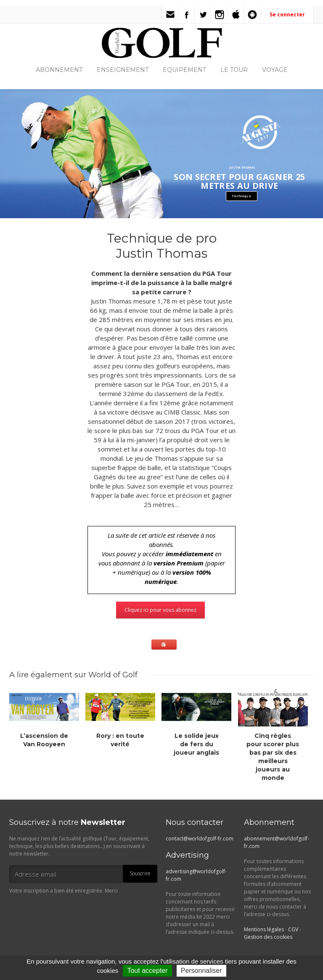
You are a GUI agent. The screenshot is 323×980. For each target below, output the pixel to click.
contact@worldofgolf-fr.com (200, 839)
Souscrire (140, 873)
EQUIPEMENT (184, 70)
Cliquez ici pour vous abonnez (160, 610)
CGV (293, 929)
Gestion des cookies (268, 937)
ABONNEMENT (59, 70)
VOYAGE (275, 70)
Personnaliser (201, 971)
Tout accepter (147, 971)
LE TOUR (234, 70)
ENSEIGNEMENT (123, 70)
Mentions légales (264, 929)
